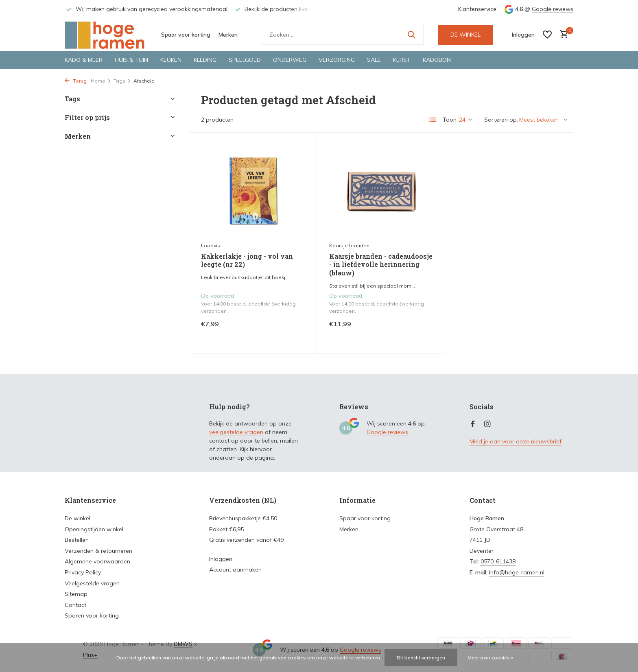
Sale (374, 60)
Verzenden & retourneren (98, 551)
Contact (75, 605)
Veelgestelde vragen (92, 583)
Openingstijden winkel (94, 529)
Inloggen (221, 559)
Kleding (205, 60)
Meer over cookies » (491, 658)
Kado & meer (84, 60)
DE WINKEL (465, 35)
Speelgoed (245, 60)
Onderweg (290, 60)
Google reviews (553, 9)
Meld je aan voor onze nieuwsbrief (516, 441)
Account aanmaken (235, 569)
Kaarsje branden (349, 245)
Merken (228, 35)
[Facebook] (473, 424)
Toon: (450, 120)
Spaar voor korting (186, 35)
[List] (433, 120)
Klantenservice (477, 9)
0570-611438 (498, 561)
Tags (122, 81)
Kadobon (437, 60)
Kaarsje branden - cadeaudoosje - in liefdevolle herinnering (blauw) (381, 265)
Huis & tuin (131, 60)
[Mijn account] (523, 35)
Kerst (402, 60)
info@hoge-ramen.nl (517, 572)
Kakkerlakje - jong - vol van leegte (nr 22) (247, 261)
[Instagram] (487, 424)
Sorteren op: (501, 120)
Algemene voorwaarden (97, 561)
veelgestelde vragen (236, 432)
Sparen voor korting (92, 615)
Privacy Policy (83, 572)
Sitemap (76, 594)
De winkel (78, 518)
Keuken (171, 60)
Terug (76, 81)
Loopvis (211, 245)
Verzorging (337, 60)
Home (101, 81)
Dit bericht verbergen (421, 658)
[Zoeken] (342, 35)
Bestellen (77, 540)
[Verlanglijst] (547, 35)
